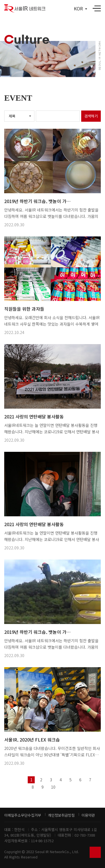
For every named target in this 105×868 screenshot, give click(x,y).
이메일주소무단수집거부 (23, 815)
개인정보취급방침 (61, 815)
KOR (81, 9)
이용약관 (88, 815)
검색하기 (91, 116)
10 (53, 787)
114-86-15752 (42, 841)
